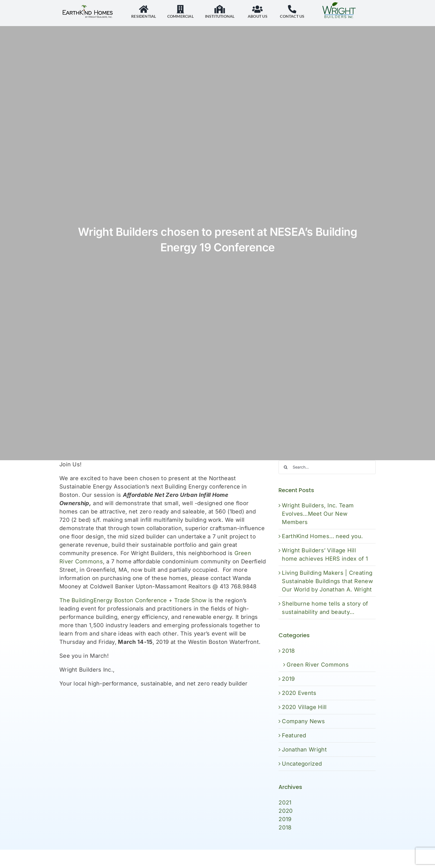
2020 (286, 811)
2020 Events (300, 693)
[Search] (286, 467)
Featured (295, 735)
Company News (304, 721)
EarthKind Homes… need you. (323, 536)
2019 (289, 679)
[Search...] (328, 467)
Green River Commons (318, 665)
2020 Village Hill (305, 707)
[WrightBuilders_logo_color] (339, 5)
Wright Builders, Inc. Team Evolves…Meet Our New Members (319, 514)
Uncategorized (303, 764)
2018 (289, 651)
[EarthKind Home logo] (88, 8)
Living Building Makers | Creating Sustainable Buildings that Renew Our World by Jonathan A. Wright (328, 581)
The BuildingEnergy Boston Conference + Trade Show (133, 600)
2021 (286, 803)
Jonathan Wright (305, 750)
